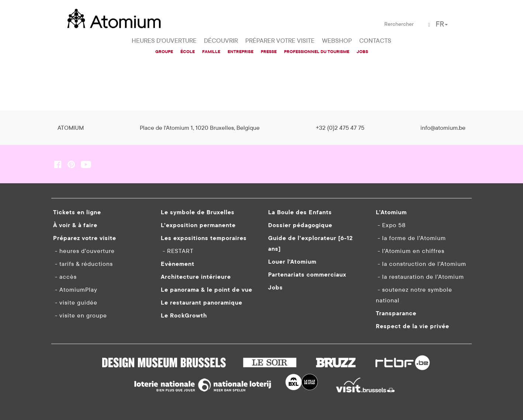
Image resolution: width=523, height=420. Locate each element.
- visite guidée (75, 302)
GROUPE (164, 51)
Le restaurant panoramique (202, 302)
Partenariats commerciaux (307, 274)
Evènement (178, 264)
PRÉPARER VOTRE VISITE (280, 41)
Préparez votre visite (85, 238)
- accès (65, 277)
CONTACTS (375, 41)
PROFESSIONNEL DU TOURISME (317, 51)
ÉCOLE (188, 51)
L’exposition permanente (198, 225)
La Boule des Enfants (300, 212)
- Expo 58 (391, 225)
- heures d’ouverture (84, 251)
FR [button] (442, 24)
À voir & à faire (75, 225)
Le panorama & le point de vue (207, 289)
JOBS (362, 51)
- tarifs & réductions (83, 264)
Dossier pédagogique (300, 225)
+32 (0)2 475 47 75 (340, 128)
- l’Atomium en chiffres (410, 251)
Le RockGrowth (184, 315)
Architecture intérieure (196, 277)
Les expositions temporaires (204, 238)
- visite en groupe (80, 315)
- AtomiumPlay (75, 289)
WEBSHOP (337, 41)
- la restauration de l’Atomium (420, 277)
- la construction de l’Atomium (421, 264)
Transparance (396, 313)
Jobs (276, 287)
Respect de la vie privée (413, 326)
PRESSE (269, 51)
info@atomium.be (443, 128)
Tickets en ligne (77, 212)
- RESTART (177, 251)
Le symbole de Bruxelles (198, 212)
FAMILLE (211, 51)
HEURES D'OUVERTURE (164, 41)
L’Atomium (391, 212)
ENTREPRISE (240, 51)
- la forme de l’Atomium (411, 238)
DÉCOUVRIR (221, 41)
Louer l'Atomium (292, 261)
